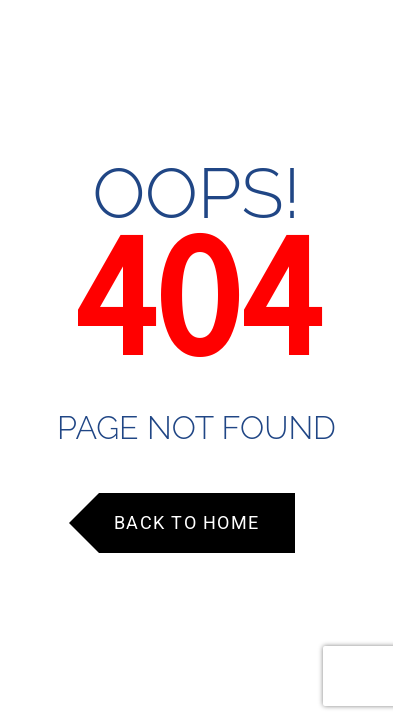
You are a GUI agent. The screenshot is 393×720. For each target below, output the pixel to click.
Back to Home (187, 522)
